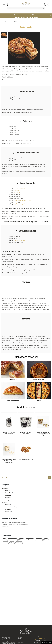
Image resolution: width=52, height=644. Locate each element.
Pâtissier (7, 498)
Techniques (8, 512)
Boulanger (8, 500)
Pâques (21, 540)
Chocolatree (21, 642)
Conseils (7, 505)
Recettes (4, 489)
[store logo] (26, 4)
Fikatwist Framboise (5, 526)
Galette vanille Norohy (13, 401)
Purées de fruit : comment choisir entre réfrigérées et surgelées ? (14, 523)
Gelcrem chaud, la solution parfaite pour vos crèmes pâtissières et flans (15, 524)
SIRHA (12, 543)
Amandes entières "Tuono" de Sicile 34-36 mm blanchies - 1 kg (9, 461)
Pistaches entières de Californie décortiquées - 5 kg (43, 434)
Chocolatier (8, 493)
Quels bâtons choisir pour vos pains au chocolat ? (11, 530)
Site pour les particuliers (7, 641)
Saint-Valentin (30, 540)
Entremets (39, 540)
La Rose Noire (21, 641)
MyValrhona (4, 640)
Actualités (7, 509)
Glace (46, 540)
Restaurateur (8, 495)
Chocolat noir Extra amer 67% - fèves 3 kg (9, 433)
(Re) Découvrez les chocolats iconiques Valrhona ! (11, 528)
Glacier (7, 491)
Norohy (20, 639)
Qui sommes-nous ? (6, 637)
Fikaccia (39, 401)
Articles (4, 503)
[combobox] (26, 8)
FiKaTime (5, 543)
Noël (4, 540)
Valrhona (20, 637)
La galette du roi (13, 380)
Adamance (20, 640)
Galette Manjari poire (39, 380)
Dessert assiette (12, 540)
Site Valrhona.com (6, 639)
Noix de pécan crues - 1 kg (26, 460)
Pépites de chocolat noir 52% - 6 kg (26, 433)
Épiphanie (19, 543)
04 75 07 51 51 (40, 639)
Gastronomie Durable (10, 507)
